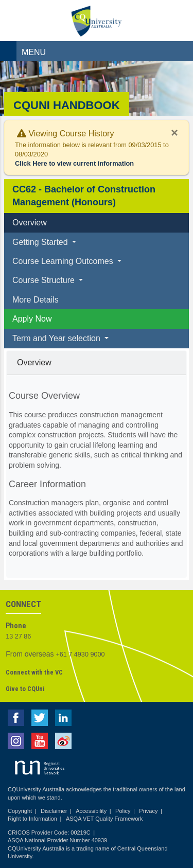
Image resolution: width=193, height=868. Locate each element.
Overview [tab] (30, 223)
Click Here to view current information (74, 163)
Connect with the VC (34, 672)
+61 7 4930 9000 (81, 654)
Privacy (148, 811)
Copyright (20, 811)
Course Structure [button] (45, 280)
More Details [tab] (36, 300)
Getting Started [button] (41, 242)
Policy (123, 811)
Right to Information (32, 819)
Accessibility (91, 811)
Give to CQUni (25, 689)
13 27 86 (18, 636)
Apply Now (32, 319)
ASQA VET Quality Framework (104, 819)
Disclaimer (54, 811)
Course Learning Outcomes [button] (64, 261)
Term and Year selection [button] (57, 338)
